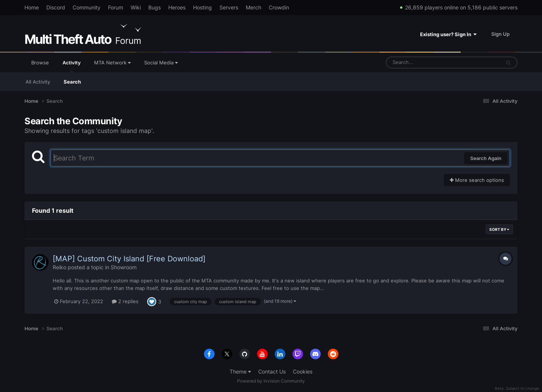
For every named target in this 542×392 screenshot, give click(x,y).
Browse (40, 63)
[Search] (423, 63)
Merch (253, 7)
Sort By (499, 229)
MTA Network (112, 63)
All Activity (38, 82)
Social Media (161, 63)
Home (32, 7)
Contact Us (272, 371)
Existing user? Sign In (448, 34)
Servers (229, 7)
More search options (477, 180)
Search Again (486, 158)
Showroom (124, 267)
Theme (240, 371)
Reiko (59, 267)
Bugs (155, 7)
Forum (116, 7)
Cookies (303, 371)
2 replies (125, 301)
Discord (56, 7)
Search (72, 82)
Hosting (202, 7)
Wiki (136, 7)
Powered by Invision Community (271, 381)
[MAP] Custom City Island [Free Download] (129, 259)
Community (87, 7)
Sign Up (500, 34)
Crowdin (279, 7)
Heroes (177, 7)
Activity (72, 66)
